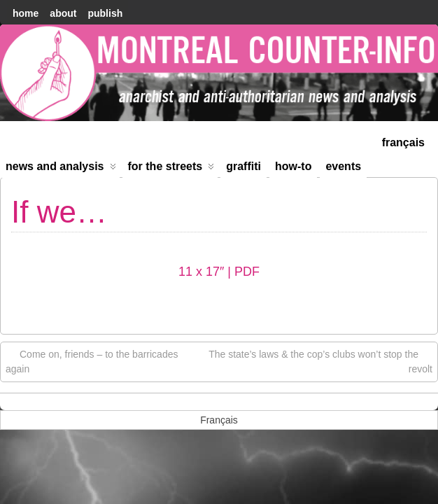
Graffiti (243, 166)
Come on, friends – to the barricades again (92, 361)
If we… (59, 212)
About (63, 13)
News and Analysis (61, 169)
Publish (105, 13)
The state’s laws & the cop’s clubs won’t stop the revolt (320, 361)
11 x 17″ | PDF (219, 272)
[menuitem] (403, 141)
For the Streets (171, 169)
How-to (293, 166)
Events (343, 166)
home (26, 13)
